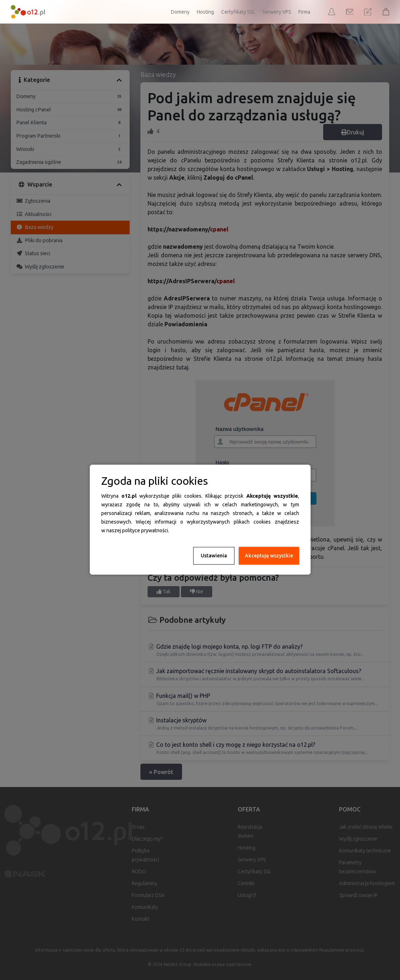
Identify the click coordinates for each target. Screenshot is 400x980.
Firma (304, 12)
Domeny (180, 12)
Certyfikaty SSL (238, 12)
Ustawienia (214, 556)
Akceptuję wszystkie (269, 556)
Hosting (205, 12)
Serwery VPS (277, 12)
